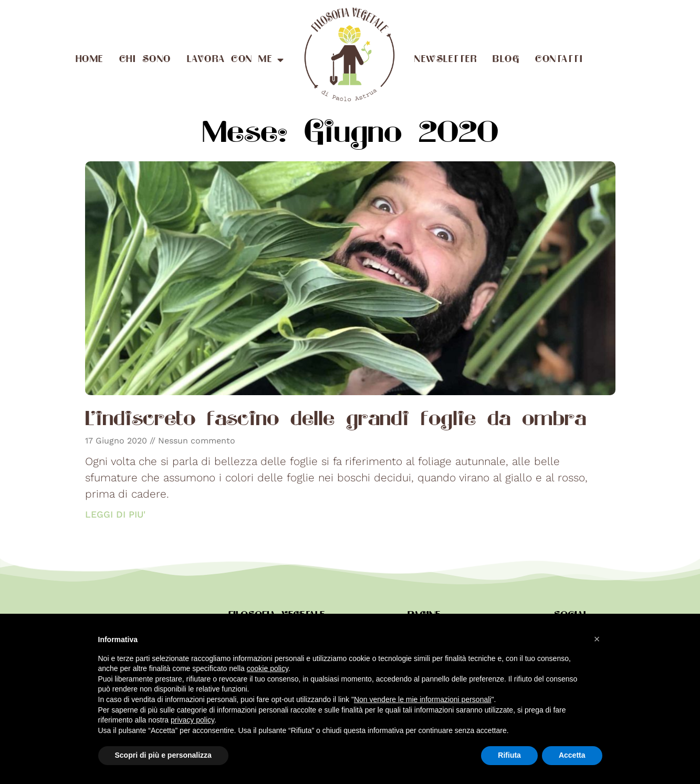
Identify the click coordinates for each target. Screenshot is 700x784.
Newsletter (446, 60)
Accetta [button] (572, 755)
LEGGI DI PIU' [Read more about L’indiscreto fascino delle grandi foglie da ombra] (115, 514)
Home (90, 60)
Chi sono (145, 60)
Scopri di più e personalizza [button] (163, 755)
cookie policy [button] (268, 668)
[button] (597, 639)
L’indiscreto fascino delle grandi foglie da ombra (336, 420)
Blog (506, 60)
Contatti (559, 60)
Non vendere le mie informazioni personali (422, 699)
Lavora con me (236, 60)
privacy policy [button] (192, 720)
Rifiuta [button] (509, 755)
